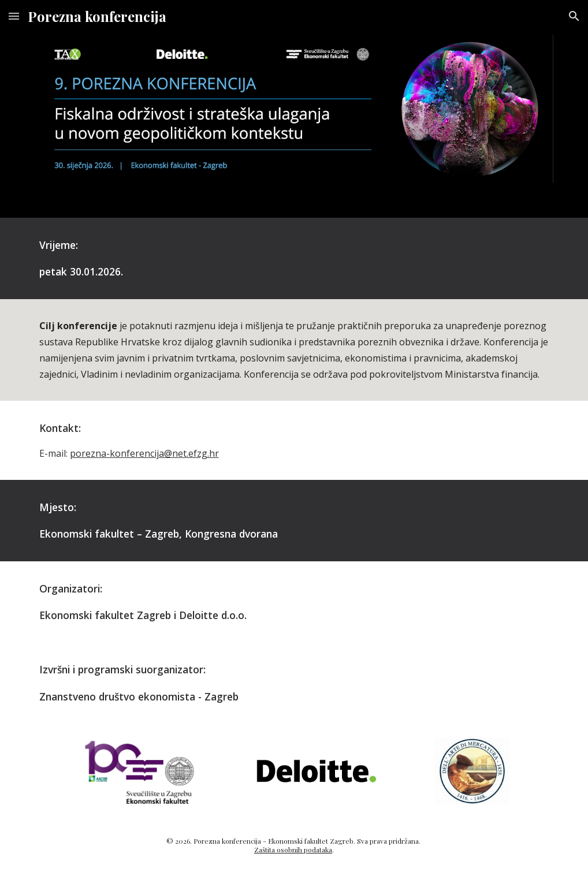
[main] (294, 258)
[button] (14, 16)
